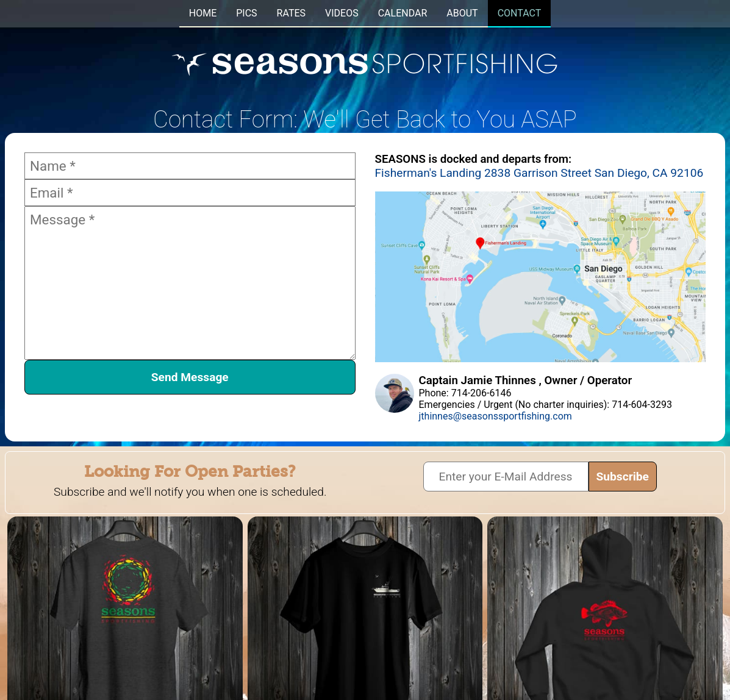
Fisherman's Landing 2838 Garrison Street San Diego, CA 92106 (539, 173)
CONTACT (520, 13)
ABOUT (462, 13)
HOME (203, 13)
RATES (291, 13)
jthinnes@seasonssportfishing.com (496, 416)
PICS (246, 13)
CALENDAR (403, 13)
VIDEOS (342, 13)
